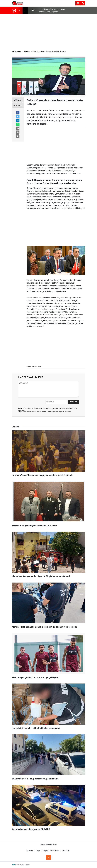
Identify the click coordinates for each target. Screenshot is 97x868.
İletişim (45, 851)
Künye (38, 851)
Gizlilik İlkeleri (55, 851)
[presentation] (20, 11)
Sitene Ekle (66, 851)
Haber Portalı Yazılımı (23, 865)
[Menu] (78, 3)
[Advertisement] (49, 32)
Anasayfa (30, 851)
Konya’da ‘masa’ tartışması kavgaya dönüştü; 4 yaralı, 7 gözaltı (52, 10)
